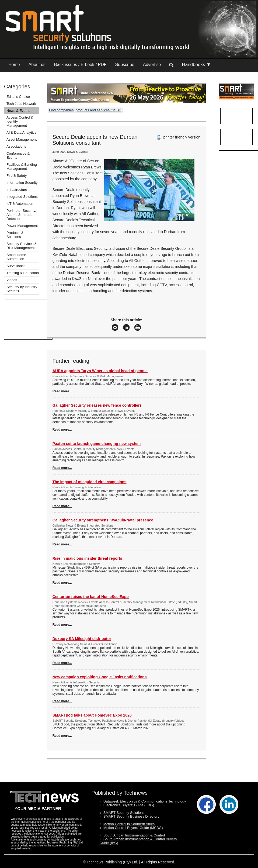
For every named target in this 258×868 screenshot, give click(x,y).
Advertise (152, 65)
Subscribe (125, 65)
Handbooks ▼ (196, 65)
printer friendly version (178, 137)
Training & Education (23, 273)
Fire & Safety (17, 176)
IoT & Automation (20, 204)
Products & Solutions (15, 235)
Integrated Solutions (22, 197)
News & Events (18, 111)
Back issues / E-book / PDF (80, 65)
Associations (16, 146)
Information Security (22, 183)
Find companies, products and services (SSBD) (86, 110)
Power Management (22, 226)
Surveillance (16, 266)
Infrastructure (17, 190)
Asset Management (22, 139)
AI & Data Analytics (21, 132)
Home (14, 65)
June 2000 (59, 152)
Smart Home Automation (16, 257)
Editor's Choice (18, 97)
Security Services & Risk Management (22, 246)
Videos (12, 280)
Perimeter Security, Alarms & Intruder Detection (21, 215)
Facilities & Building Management (22, 167)
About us (37, 65)
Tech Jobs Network (21, 104)
